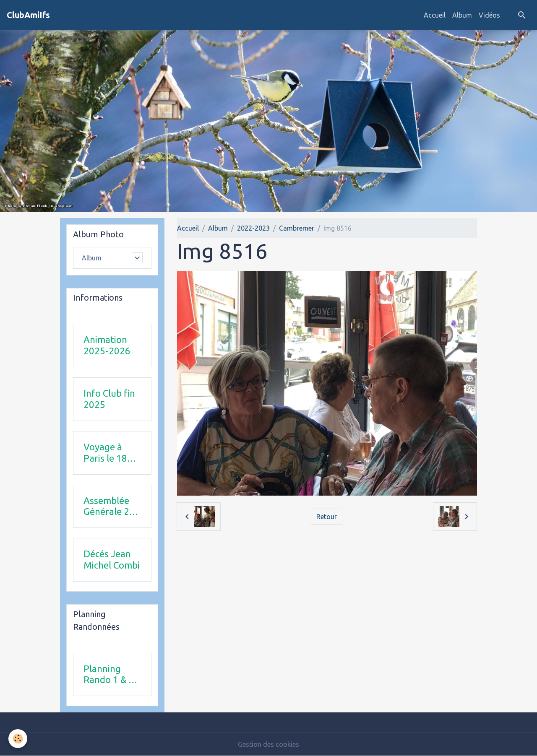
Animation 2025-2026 (107, 345)
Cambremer (297, 228)
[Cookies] (18, 739)
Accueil (435, 15)
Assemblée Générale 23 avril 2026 (109, 507)
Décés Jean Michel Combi (112, 559)
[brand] (28, 15)
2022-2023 (253, 228)
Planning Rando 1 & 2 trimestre (109, 675)
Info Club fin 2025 (109, 399)
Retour (327, 517)
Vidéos (489, 15)
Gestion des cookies (268, 744)
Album (462, 15)
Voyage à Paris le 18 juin (105, 453)
